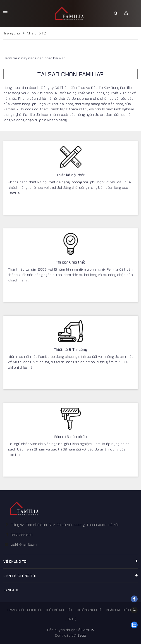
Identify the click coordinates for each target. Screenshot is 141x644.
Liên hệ (70, 619)
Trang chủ (15, 610)
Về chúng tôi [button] (70, 561)
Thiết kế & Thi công (70, 349)
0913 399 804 (22, 535)
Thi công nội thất (71, 262)
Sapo (82, 635)
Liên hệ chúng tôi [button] (70, 575)
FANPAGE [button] (11, 590)
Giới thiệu (35, 610)
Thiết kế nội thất (71, 175)
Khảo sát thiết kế (120, 610)
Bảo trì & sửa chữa (70, 437)
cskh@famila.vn (24, 544)
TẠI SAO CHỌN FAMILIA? (70, 74)
